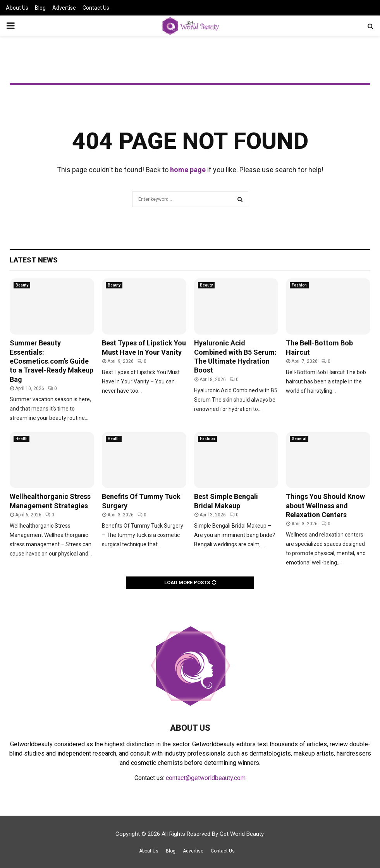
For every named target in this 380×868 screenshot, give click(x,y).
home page (188, 170)
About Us (17, 8)
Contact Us (96, 8)
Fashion (299, 285)
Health (21, 439)
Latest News (34, 260)
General (299, 439)
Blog (40, 8)
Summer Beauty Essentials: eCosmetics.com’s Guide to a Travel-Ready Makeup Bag (52, 361)
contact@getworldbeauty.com (206, 778)
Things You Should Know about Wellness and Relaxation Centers (325, 506)
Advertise (64, 8)
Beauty (22, 285)
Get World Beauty (242, 834)
